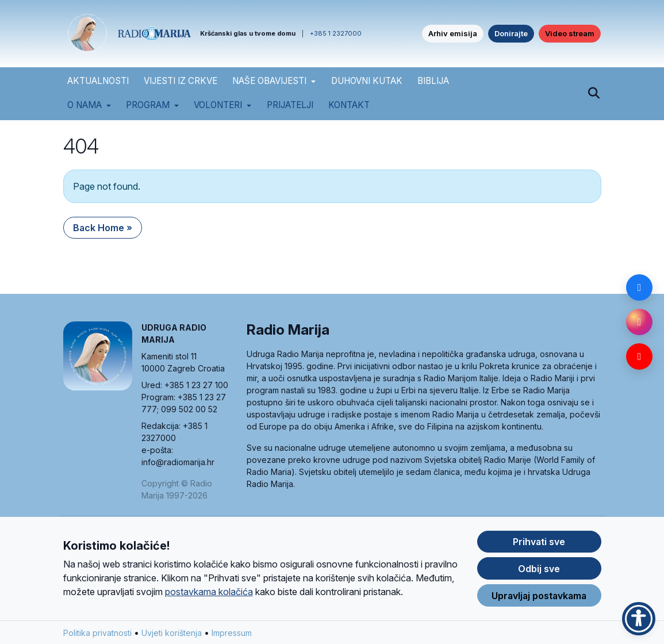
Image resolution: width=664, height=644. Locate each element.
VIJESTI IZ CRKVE (181, 81)
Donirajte (511, 33)
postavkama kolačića (209, 604)
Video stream (570, 33)
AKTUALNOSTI (98, 81)
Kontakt (349, 105)
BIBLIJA (433, 81)
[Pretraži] (594, 94)
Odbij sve (539, 581)
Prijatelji (290, 105)
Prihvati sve (539, 555)
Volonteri (218, 105)
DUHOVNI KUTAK (367, 81)
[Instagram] (639, 322)
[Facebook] (639, 287)
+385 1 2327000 (336, 33)
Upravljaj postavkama (539, 608)
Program (148, 105)
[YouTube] (639, 356)
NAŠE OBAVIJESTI (269, 81)
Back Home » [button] (103, 228)
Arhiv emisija (453, 33)
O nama (85, 105)
